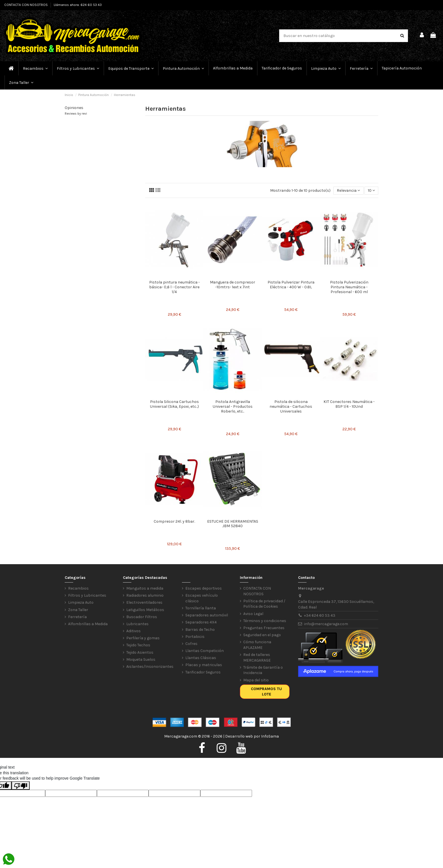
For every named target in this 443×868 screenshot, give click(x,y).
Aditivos (133, 631)
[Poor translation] (21, 786)
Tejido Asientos (140, 652)
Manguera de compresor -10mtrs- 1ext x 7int (233, 285)
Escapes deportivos (204, 588)
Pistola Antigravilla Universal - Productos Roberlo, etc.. (233, 406)
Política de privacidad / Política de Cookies (264, 604)
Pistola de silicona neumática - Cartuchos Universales (291, 406)
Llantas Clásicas (201, 658)
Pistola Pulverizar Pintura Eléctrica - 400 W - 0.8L (291, 285)
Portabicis (195, 637)
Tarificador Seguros (203, 672)
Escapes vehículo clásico (202, 598)
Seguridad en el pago (262, 635)
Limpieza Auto (81, 602)
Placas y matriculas (204, 665)
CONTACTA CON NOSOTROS (26, 5)
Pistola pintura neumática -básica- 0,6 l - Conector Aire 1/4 (174, 287)
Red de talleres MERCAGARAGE (257, 657)
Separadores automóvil (207, 615)
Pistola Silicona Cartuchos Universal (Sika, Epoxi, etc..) (174, 404)
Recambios (78, 588)
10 (371, 190)
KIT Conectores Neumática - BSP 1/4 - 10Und (349, 404)
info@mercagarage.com (326, 624)
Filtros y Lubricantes (87, 595)
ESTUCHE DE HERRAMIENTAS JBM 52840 (233, 524)
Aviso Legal (253, 614)
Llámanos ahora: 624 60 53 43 (78, 5)
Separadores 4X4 (201, 622)
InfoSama (270, 736)
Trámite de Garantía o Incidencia (263, 670)
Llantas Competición (205, 651)
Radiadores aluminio (145, 595)
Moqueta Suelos (141, 659)
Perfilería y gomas (143, 638)
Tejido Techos (138, 645)
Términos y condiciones (265, 621)
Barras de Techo (200, 630)
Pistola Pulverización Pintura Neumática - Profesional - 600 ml (349, 287)
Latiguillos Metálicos (145, 610)
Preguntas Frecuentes (264, 628)
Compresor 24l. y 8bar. (174, 521)
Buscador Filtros (142, 617)
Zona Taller (78, 610)
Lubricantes (137, 624)
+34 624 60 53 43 (320, 615)
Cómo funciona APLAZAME (257, 645)
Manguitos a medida (145, 588)
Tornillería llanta (201, 608)
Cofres (191, 644)
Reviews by (76, 114)
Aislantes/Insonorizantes (150, 667)
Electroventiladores (144, 602)
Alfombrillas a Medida (88, 624)
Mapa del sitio (256, 680)
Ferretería (77, 617)
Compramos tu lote (266, 692)
